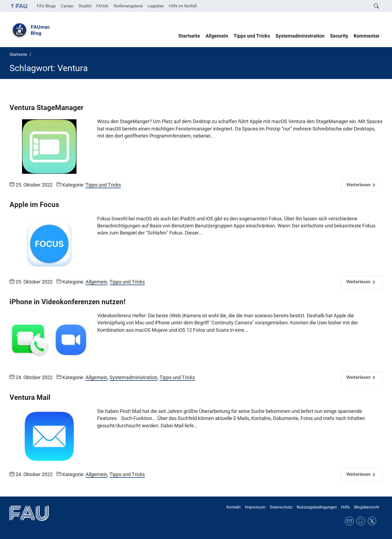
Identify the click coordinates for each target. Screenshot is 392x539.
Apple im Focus (34, 205)
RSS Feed (361, 521)
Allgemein (217, 36)
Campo (67, 6)
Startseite (189, 36)
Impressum (255, 507)
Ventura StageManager (46, 108)
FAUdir (102, 6)
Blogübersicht (367, 507)
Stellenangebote (128, 6)
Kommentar (367, 36)
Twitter (372, 521)
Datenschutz (281, 507)
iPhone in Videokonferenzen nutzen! (68, 302)
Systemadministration (300, 36)
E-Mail (349, 521)
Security (339, 36)
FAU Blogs (46, 6)
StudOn (85, 6)
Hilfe (345, 507)
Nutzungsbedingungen (317, 507)
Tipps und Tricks (252, 36)
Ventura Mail (30, 397)
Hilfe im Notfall (183, 6)
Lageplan (156, 6)
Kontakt (234, 507)
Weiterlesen (358, 185)
